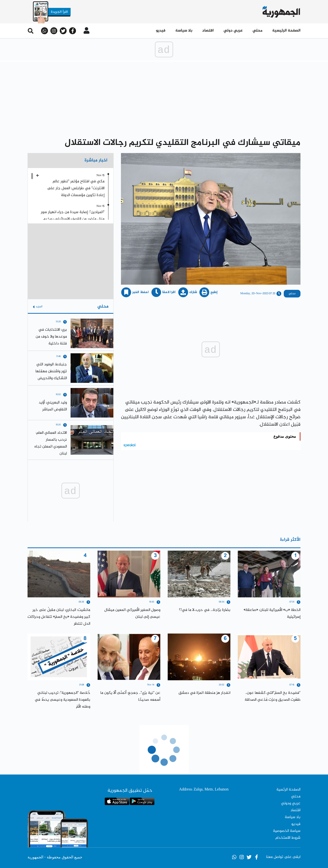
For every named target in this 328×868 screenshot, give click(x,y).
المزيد (38, 307)
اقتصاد (208, 31)
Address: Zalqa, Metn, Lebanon (204, 790)
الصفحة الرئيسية (286, 31)
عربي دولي (233, 31)
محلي (257, 31)
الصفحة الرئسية (288, 790)
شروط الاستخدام (288, 838)
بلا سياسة (184, 31)
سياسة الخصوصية (287, 831)
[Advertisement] (164, 99)
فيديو (161, 31)
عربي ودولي (291, 803)
